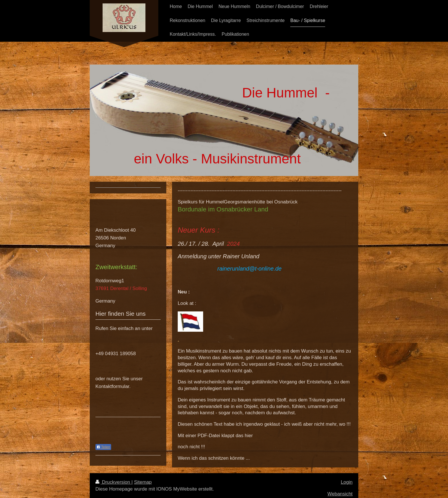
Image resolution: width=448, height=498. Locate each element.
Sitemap (143, 482)
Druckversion (113, 482)
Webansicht (340, 494)
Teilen (103, 447)
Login (347, 482)
